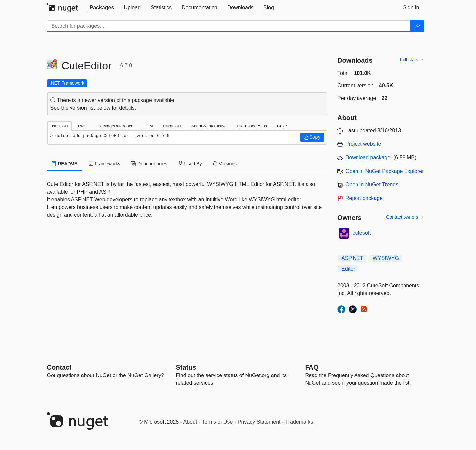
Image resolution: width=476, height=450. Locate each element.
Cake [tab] (282, 126)
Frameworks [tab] (104, 164)
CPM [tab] (148, 126)
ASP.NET (352, 258)
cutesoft (362, 233)
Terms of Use (217, 422)
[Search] (417, 26)
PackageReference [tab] (115, 126)
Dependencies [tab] (149, 164)
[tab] (102, 8)
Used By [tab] (190, 164)
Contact (59, 367)
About (190, 422)
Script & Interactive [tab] (209, 126)
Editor (348, 269)
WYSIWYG (386, 258)
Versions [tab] (225, 164)
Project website (363, 144)
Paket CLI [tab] (172, 126)
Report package (364, 198)
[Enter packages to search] (229, 26)
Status (186, 367)
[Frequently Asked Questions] (312, 367)
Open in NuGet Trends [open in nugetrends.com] (372, 185)
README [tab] (65, 164)
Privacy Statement (259, 422)
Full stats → (412, 60)
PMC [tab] (83, 126)
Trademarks (299, 422)
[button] (312, 137)
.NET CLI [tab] (60, 126)
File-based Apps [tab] (252, 126)
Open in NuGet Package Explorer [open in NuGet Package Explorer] (384, 171)
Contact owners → (405, 217)
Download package (368, 157)
